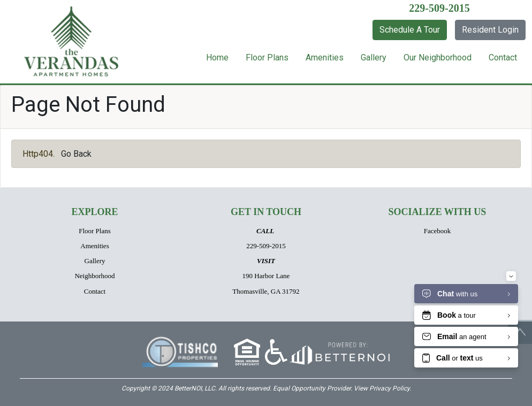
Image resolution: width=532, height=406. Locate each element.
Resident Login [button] (490, 30)
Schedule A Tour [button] (410, 30)
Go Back (76, 154)
